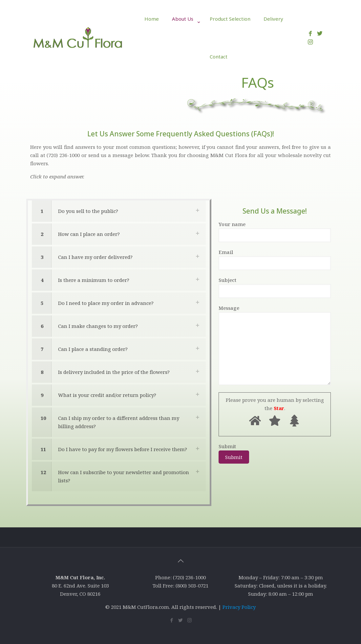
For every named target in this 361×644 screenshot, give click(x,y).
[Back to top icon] (180, 561)
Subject (275, 287)
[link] (184, 41)
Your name (275, 231)
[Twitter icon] (181, 620)
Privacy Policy (239, 607)
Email (275, 259)
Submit (234, 453)
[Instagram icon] (190, 620)
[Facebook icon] (172, 620)
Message (275, 345)
